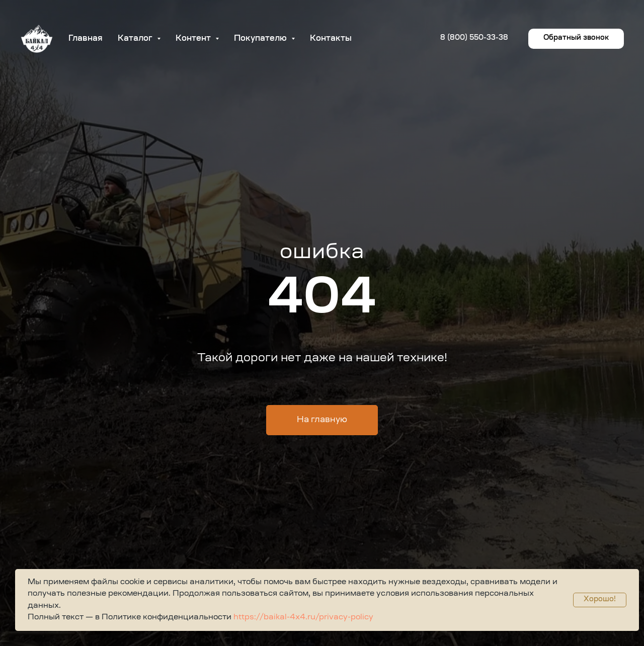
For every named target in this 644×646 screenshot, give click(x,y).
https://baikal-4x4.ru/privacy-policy (302, 618)
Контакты (331, 39)
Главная (86, 39)
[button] (576, 39)
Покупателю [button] (261, 39)
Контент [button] (194, 39)
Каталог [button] (136, 39)
